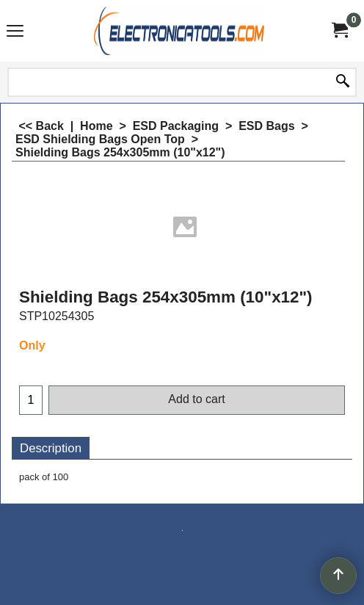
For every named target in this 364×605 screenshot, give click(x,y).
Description (51, 448)
